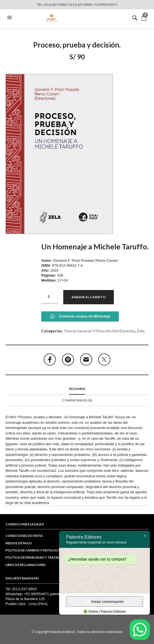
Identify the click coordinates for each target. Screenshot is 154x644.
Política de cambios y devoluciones (36, 550)
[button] (10, 18)
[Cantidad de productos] (50, 297)
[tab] (77, 389)
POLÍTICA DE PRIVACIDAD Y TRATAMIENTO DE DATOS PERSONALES (56, 557)
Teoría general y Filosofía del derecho (99, 331)
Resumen (77, 389)
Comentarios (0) (77, 400)
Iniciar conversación (105, 601)
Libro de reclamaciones (26, 565)
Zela (141, 331)
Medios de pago (19, 543)
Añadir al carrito (89, 297)
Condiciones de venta (24, 536)
